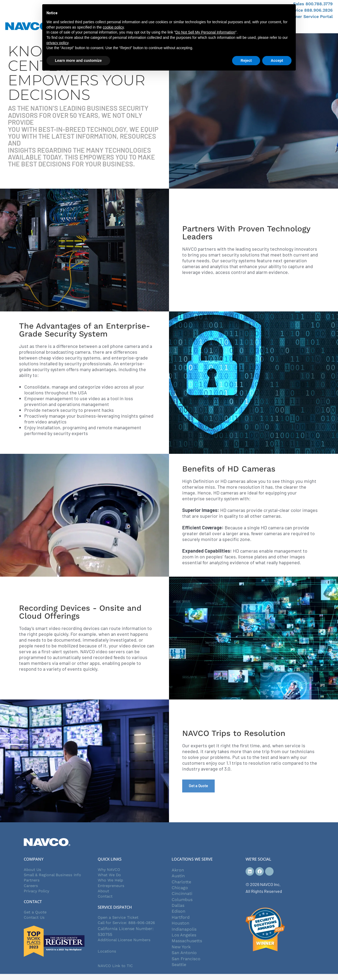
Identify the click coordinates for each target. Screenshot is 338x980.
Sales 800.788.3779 (313, 4)
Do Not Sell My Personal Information (205, 32)
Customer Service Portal (307, 17)
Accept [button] (277, 60)
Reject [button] (246, 60)
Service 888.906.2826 (310, 10)
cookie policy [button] (113, 27)
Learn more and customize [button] (78, 60)
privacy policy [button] (57, 43)
